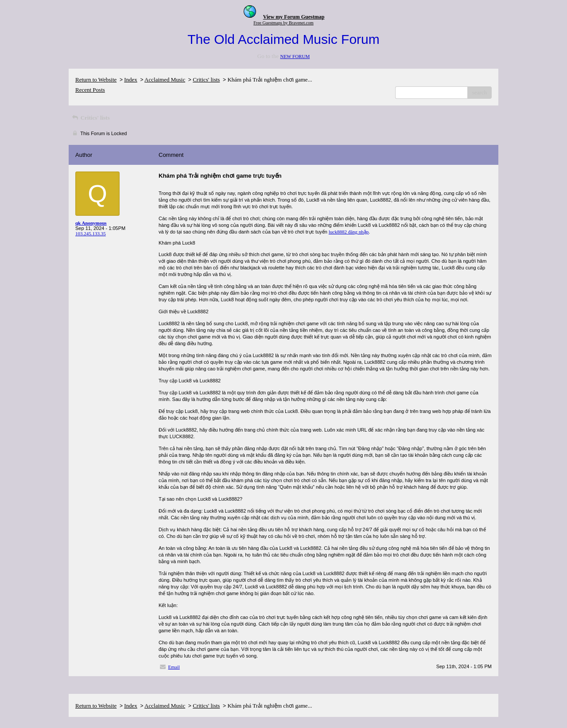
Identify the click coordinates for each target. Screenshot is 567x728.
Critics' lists (206, 80)
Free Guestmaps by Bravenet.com (283, 23)
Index (131, 80)
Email (174, 667)
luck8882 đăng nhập (349, 232)
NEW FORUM (295, 56)
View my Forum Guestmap (294, 17)
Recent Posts (90, 90)
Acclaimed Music (165, 80)
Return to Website (96, 80)
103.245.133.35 (91, 234)
